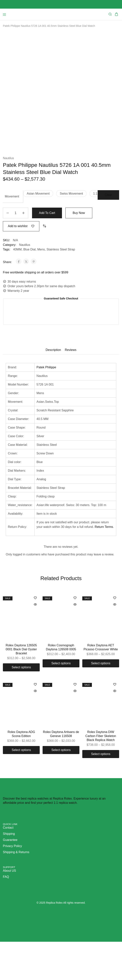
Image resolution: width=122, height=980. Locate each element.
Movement (12, 235)
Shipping (9, 872)
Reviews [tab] (71, 388)
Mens (41, 288)
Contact (8, 866)
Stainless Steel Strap (61, 288)
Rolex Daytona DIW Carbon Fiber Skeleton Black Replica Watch (101, 774)
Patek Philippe (46, 406)
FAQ (6, 915)
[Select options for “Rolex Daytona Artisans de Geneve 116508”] (61, 788)
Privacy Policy (12, 884)
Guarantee (10, 878)
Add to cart (47, 251)
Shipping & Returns (16, 890)
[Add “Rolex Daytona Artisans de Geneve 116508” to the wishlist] (75, 723)
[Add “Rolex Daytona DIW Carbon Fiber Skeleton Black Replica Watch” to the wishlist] (115, 723)
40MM (17, 288)
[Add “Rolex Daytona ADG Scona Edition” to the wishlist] (35, 723)
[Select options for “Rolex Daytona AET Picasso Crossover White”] (101, 702)
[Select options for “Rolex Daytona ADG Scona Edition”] (21, 788)
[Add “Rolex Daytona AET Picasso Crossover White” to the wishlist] (115, 636)
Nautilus (8, 196)
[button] (38, 232)
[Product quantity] (16, 251)
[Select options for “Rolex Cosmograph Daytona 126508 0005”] (61, 702)
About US (9, 909)
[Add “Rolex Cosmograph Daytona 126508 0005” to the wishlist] (75, 636)
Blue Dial (30, 288)
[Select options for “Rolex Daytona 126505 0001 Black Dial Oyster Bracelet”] (21, 706)
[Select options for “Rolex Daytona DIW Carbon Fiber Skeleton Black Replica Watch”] (101, 792)
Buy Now (79, 251)
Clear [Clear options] (108, 233)
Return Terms (104, 565)
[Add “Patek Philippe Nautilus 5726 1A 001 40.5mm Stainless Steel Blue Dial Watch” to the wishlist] (21, 265)
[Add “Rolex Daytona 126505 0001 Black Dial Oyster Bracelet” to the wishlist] (35, 636)
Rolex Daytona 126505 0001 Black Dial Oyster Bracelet (21, 688)
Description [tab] (53, 388)
